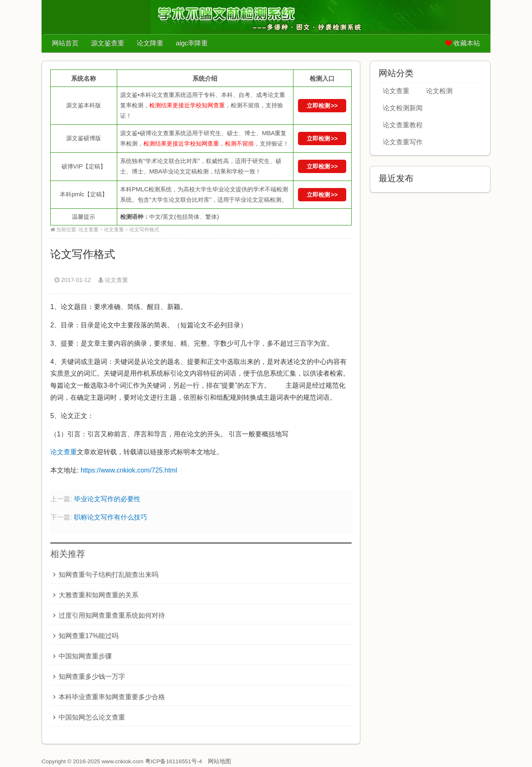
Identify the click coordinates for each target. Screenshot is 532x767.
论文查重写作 (403, 142)
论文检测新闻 (403, 108)
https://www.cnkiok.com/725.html (129, 470)
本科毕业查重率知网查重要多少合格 (112, 697)
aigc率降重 (192, 43)
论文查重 (89, 230)
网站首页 (65, 43)
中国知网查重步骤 (85, 656)
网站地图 (219, 761)
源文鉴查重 (108, 43)
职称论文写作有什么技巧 (111, 517)
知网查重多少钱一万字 (92, 677)
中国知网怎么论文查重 (92, 717)
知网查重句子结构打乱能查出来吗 (108, 575)
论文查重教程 (403, 125)
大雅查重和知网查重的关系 (99, 595)
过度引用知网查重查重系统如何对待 (112, 615)
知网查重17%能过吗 (89, 636)
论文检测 (439, 91)
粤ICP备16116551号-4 (174, 761)
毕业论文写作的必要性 (107, 499)
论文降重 (150, 43)
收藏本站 (467, 43)
